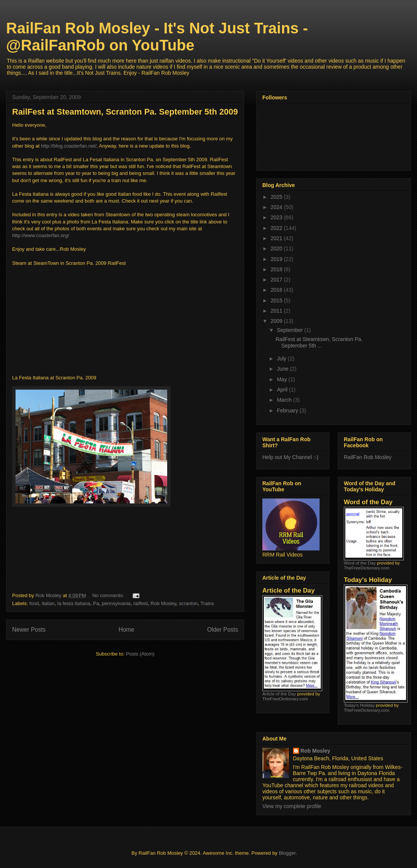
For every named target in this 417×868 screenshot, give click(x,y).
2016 (277, 290)
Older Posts (223, 630)
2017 (277, 280)
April (283, 390)
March (285, 400)
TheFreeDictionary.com (285, 699)
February (288, 410)
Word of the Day (360, 563)
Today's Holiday (359, 705)
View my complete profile (292, 806)
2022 (277, 228)
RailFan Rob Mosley (368, 457)
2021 (277, 238)
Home (127, 630)
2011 (277, 311)
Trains (207, 603)
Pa (96, 603)
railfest (141, 603)
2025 (277, 197)
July (282, 359)
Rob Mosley (163, 603)
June (283, 369)
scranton (188, 603)
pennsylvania (116, 603)
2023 (277, 217)
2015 (277, 300)
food (34, 603)
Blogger (287, 853)
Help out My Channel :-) (290, 457)
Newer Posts (29, 630)
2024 (277, 207)
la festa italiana (74, 603)
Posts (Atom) (140, 654)
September (290, 330)
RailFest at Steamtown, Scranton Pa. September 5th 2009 (125, 112)
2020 (277, 248)
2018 (277, 269)
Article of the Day (279, 694)
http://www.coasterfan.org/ (41, 235)
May (282, 379)
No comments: (109, 595)
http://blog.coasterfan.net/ (69, 146)
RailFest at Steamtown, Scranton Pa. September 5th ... (319, 342)
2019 (277, 259)
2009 (277, 321)
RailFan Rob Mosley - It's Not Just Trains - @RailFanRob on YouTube (157, 37)
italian (48, 603)
